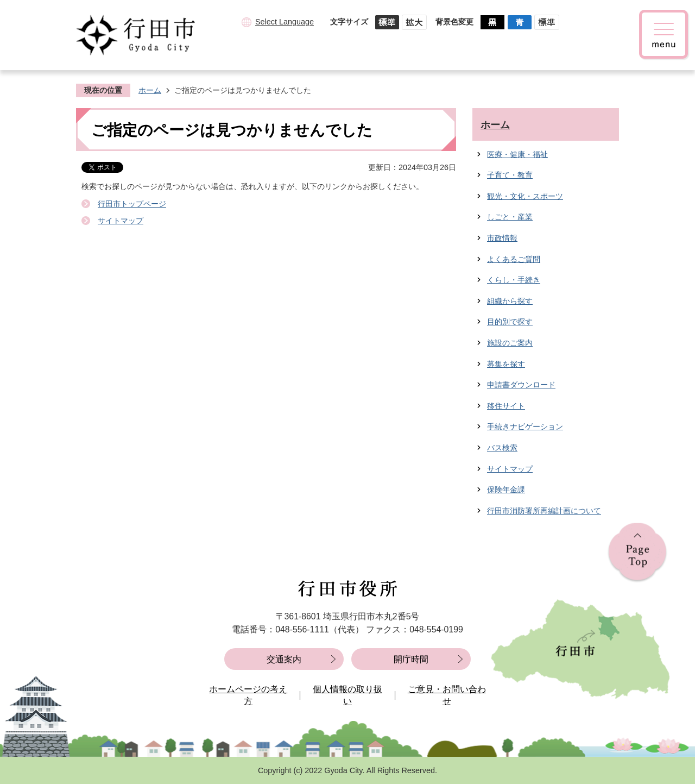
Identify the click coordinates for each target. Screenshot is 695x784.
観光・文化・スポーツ (525, 196)
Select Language (285, 22)
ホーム (150, 90)
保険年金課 (506, 490)
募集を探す (506, 364)
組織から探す (510, 301)
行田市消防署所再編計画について (544, 511)
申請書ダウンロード (521, 385)
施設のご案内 (510, 343)
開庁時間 (411, 659)
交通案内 (284, 659)
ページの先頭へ (637, 553)
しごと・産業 (510, 217)
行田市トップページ (132, 204)
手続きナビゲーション (525, 427)
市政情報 (502, 238)
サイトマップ (121, 221)
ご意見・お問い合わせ (447, 695)
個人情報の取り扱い (347, 695)
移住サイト (506, 406)
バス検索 (502, 448)
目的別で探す (510, 322)
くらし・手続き (514, 280)
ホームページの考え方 (248, 695)
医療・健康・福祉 (517, 154)
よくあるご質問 (514, 259)
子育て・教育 (510, 175)
